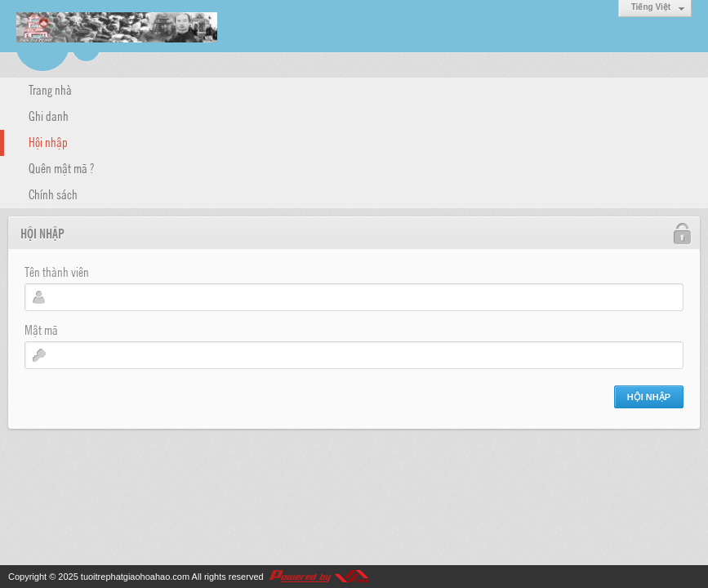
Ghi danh (49, 115)
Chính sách (53, 194)
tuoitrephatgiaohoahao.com (135, 577)
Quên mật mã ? (61, 167)
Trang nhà (50, 89)
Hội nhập (48, 141)
